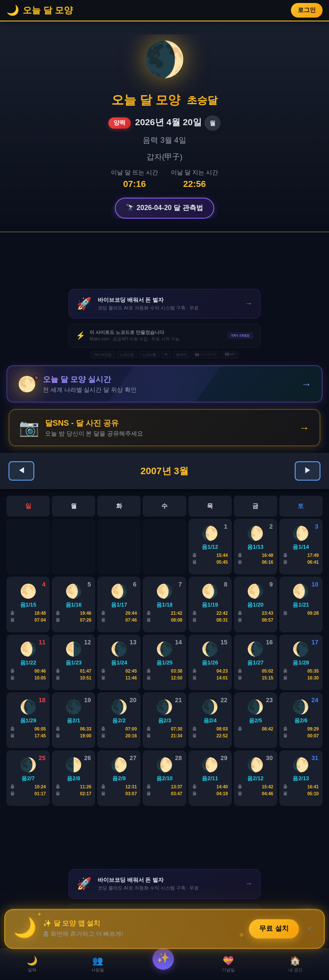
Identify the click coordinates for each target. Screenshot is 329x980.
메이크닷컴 (103, 355)
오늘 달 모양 (146, 100)
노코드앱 (127, 355)
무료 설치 (274, 930)
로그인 (307, 10)
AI (166, 354)
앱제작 (181, 355)
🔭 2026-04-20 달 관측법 (164, 208)
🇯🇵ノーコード (206, 355)
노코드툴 (149, 355)
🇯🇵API (230, 354)
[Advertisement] (164, 261)
